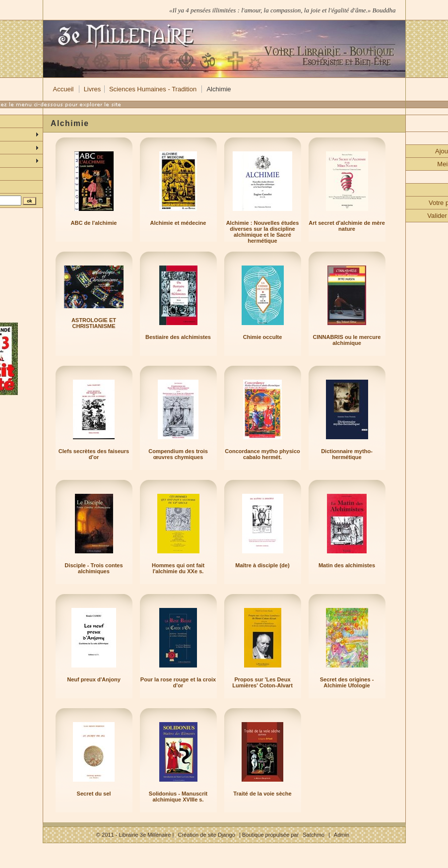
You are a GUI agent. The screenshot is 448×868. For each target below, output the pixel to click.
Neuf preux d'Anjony (94, 679)
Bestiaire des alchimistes (178, 337)
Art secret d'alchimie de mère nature (347, 226)
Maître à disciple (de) (262, 565)
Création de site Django (206, 835)
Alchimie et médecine (178, 223)
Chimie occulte (263, 337)
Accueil (64, 89)
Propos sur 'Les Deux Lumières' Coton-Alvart (262, 682)
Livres (93, 89)
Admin (342, 835)
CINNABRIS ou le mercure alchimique (347, 340)
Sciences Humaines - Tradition (153, 89)
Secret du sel (94, 794)
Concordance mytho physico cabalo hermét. (262, 454)
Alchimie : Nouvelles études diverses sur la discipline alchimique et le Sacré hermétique (263, 232)
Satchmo (314, 835)
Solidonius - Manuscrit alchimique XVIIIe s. (178, 797)
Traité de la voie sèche (262, 794)
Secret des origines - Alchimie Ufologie (347, 682)
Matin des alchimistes (347, 565)
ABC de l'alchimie (94, 223)
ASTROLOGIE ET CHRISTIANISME (94, 323)
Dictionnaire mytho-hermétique (347, 454)
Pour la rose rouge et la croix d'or (178, 682)
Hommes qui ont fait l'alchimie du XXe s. (178, 568)
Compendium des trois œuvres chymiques (178, 454)
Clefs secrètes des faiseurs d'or (94, 454)
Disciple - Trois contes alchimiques (94, 568)
